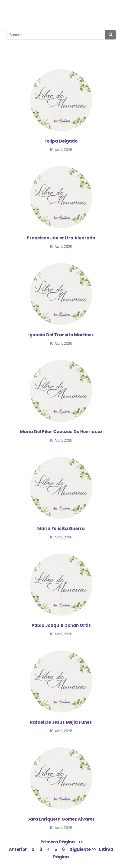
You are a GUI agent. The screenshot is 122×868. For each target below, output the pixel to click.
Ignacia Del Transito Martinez (61, 335)
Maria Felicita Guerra (61, 528)
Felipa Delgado (61, 141)
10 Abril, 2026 (61, 150)
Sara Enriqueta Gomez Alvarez (61, 819)
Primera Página (58, 842)
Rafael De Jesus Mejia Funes (61, 722)
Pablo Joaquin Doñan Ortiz (61, 625)
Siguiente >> (83, 849)
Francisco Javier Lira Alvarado (61, 238)
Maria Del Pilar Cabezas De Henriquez (61, 432)
